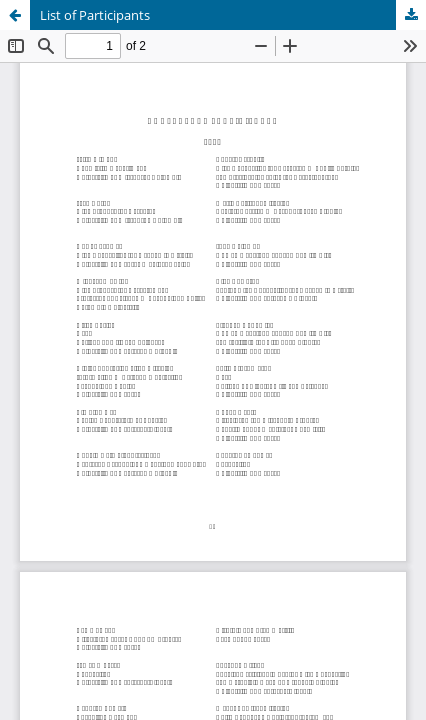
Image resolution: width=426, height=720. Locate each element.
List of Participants (95, 15)
